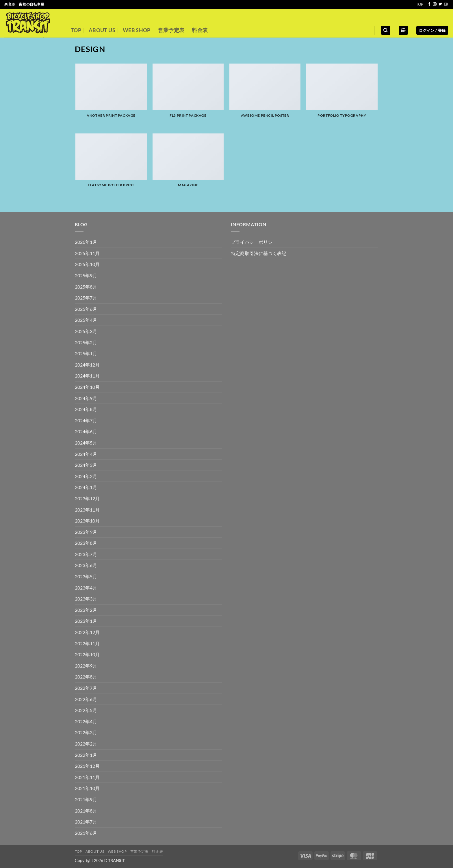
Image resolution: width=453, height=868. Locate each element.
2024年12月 (87, 365)
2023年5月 (86, 576)
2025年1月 (86, 353)
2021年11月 (87, 777)
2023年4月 (86, 588)
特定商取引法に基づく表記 (259, 253)
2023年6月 (86, 565)
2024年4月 (86, 454)
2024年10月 (87, 387)
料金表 (200, 30)
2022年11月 (87, 643)
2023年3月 (86, 599)
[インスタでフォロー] (435, 4)
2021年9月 (86, 799)
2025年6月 (86, 309)
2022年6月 (86, 699)
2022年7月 (86, 688)
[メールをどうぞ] (446, 4)
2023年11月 (87, 510)
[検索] (386, 30)
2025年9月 (86, 275)
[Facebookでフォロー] (429, 4)
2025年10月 (87, 264)
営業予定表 (171, 30)
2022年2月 (86, 744)
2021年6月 (86, 833)
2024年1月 (86, 487)
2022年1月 (86, 755)
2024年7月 (86, 420)
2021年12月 (87, 766)
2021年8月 (86, 811)
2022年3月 (86, 732)
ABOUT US (102, 30)
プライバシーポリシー (254, 242)
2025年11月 (87, 253)
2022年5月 (86, 710)
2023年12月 (87, 498)
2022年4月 (86, 721)
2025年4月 (86, 320)
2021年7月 (86, 822)
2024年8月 (86, 409)
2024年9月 (86, 398)
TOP (420, 4)
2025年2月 (86, 342)
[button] (403, 30)
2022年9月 (86, 666)
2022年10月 (87, 654)
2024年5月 (86, 443)
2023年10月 (87, 521)
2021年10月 (87, 788)
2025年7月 (86, 298)
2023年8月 (86, 543)
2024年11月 (87, 376)
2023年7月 (86, 554)
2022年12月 (87, 632)
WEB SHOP (137, 30)
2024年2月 (86, 476)
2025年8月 (86, 287)
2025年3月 (86, 331)
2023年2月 (86, 610)
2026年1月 (86, 242)
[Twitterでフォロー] (440, 4)
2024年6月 (86, 431)
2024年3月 (86, 465)
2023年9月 (86, 532)
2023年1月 (86, 621)
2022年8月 (86, 677)
